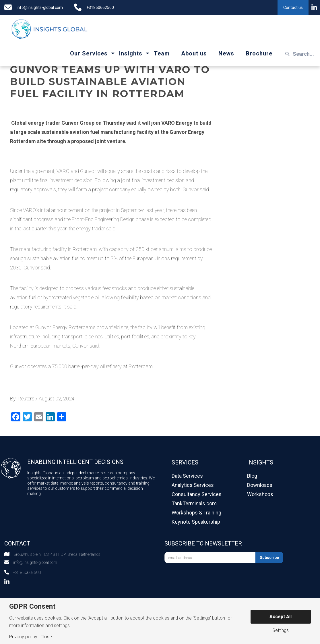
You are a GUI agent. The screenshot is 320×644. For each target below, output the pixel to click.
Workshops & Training (196, 513)
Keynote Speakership (196, 522)
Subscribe (269, 558)
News (226, 53)
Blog (252, 476)
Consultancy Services (197, 494)
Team (162, 53)
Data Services (187, 476)
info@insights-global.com (40, 7)
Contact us (293, 7)
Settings (281, 630)
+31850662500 (100, 7)
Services (185, 462)
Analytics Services (193, 485)
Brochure (259, 53)
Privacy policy (23, 637)
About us (194, 53)
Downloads (260, 485)
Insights (131, 53)
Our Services (89, 53)
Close (46, 637)
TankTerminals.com (194, 503)
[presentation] (208, 579)
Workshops (260, 494)
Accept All (281, 617)
